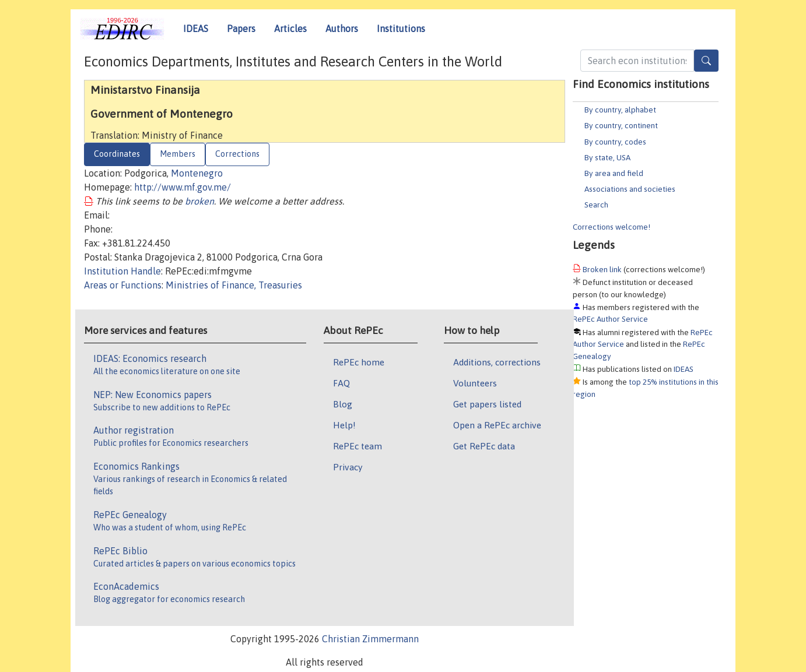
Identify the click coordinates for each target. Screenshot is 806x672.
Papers (241, 29)
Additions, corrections (497, 362)
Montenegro (197, 173)
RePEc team (358, 446)
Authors (342, 29)
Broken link (602, 269)
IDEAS (196, 29)
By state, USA (607, 157)
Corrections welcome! (611, 227)
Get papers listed (487, 404)
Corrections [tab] (237, 154)
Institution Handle (122, 271)
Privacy (348, 467)
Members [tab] (178, 154)
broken (199, 201)
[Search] (706, 61)
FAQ (341, 383)
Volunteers (475, 383)
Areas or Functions (123, 285)
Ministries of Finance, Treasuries (234, 285)
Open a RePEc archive (497, 425)
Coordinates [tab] (117, 154)
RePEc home (359, 362)
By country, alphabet (620, 110)
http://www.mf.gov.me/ (183, 187)
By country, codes (615, 142)
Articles (290, 29)
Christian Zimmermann (370, 639)
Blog (343, 404)
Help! (344, 425)
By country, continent (621, 125)
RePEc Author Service (610, 319)
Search (596, 205)
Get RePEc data (484, 446)
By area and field (614, 173)
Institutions (401, 29)
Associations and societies (630, 189)
